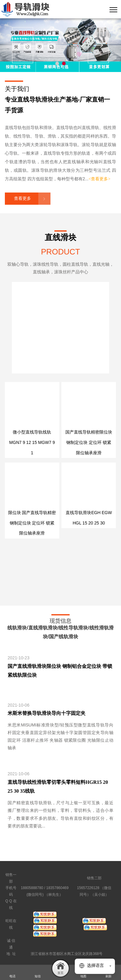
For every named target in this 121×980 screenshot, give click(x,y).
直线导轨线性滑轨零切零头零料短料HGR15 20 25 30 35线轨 (58, 787)
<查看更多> (99, 179)
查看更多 (22, 198)
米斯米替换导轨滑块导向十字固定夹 (47, 713)
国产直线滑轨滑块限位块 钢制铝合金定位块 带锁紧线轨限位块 (60, 671)
